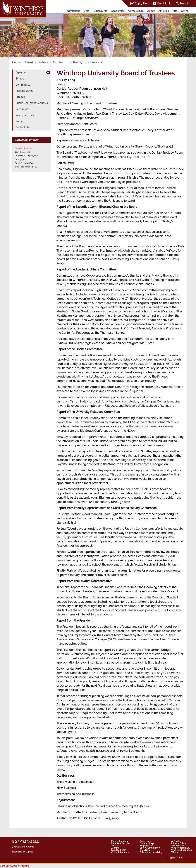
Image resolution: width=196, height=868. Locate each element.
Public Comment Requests (32, 103)
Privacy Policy (179, 843)
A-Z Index (176, 841)
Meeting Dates (24, 91)
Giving (185, 11)
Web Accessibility (181, 848)
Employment (147, 846)
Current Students (120, 852)
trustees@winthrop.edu (26, 167)
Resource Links (25, 115)
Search (184, 4)
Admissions (73, 11)
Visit (86, 11)
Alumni (115, 848)
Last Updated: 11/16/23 (14, 866)
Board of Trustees (37, 62)
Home (16, 62)
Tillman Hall (24, 152)
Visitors (115, 846)
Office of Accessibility (151, 852)
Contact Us (22, 127)
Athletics (164, 11)
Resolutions (22, 109)
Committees (23, 85)
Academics (118, 11)
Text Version (177, 846)
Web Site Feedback (182, 850)
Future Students (120, 841)
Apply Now (142, 4)
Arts (175, 11)
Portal (19, 121)
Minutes (58, 62)
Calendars (145, 841)
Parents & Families (121, 843)
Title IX (175, 852)
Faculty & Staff (119, 850)
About (151, 11)
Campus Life (136, 11)
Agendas (21, 72)
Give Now (145, 850)
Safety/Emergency (150, 848)
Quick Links (165, 4)
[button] (15, 31)
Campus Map (147, 843)
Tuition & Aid (100, 11)
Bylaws (20, 79)
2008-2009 (75, 62)
